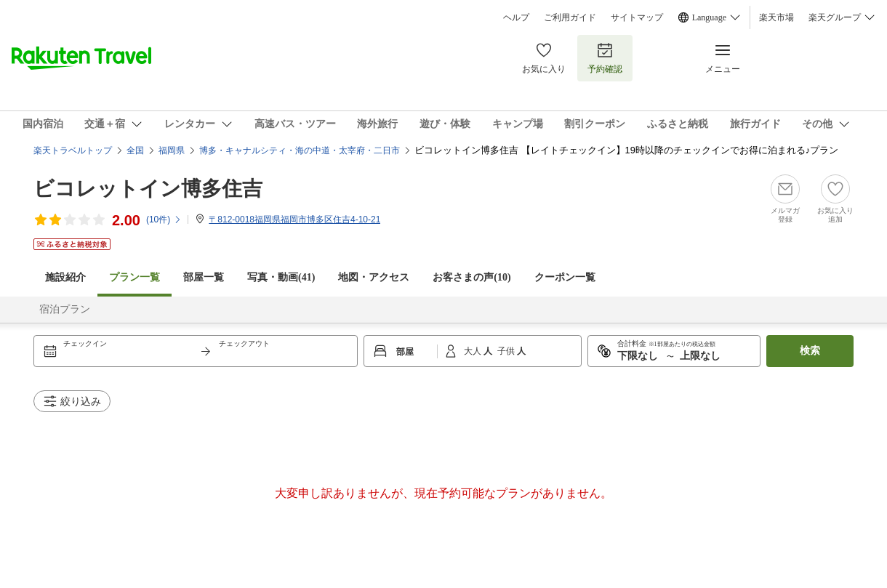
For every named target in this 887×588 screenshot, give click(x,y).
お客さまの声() (471, 277)
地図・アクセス (374, 277)
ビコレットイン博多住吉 (148, 189)
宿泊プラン (65, 309)
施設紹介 (65, 277)
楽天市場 (776, 17)
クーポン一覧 (565, 277)
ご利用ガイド (570, 17)
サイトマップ (637, 17)
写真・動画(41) (281, 277)
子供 (507, 351)
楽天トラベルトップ (73, 150)
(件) (164, 220)
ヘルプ (516, 17)
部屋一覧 (204, 277)
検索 (810, 351)
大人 (474, 351)
